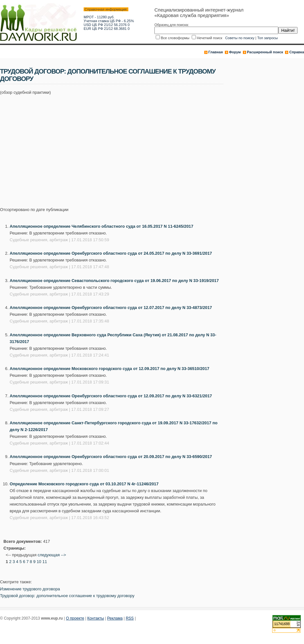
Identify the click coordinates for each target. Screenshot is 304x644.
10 (39, 562)
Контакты (96, 618)
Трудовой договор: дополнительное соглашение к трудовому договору (67, 596)
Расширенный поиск (265, 52)
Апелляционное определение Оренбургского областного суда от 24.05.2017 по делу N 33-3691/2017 (111, 253)
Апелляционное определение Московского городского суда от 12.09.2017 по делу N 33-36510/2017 (110, 369)
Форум (235, 52)
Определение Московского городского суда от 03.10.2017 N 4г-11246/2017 (84, 484)
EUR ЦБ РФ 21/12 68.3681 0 (107, 29)
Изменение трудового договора (30, 589)
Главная (216, 52)
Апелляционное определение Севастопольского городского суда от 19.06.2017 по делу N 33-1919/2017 (114, 281)
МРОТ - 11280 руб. (99, 17)
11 (45, 562)
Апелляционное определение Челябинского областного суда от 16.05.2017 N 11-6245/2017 (101, 226)
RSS (130, 618)
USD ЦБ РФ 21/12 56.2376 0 (107, 25)
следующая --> (52, 555)
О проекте (75, 618)
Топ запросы (268, 38)
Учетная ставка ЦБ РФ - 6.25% (109, 21)
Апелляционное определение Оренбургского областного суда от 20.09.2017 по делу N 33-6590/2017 (111, 457)
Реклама (115, 618)
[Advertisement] (88, 147)
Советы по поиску (240, 38)
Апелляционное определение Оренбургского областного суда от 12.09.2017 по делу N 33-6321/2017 (111, 396)
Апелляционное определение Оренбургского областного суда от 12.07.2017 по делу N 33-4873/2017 (111, 308)
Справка (297, 52)
